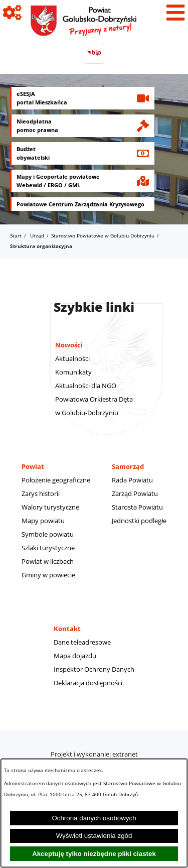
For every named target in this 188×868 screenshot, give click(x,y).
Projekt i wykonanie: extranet (94, 754)
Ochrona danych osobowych (94, 818)
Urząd (37, 235)
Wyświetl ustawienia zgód (94, 836)
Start (16, 235)
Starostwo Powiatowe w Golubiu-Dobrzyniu (103, 235)
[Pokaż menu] (175, 13)
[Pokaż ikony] (13, 13)
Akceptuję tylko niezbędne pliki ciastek (94, 854)
